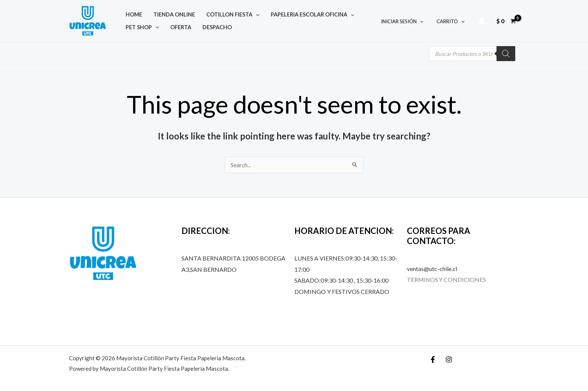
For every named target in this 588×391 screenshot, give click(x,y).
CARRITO (452, 21)
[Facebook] (433, 360)
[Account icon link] (482, 21)
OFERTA (132, 28)
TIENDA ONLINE (163, 13)
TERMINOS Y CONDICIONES (447, 280)
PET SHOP (348, 13)
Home (130, 13)
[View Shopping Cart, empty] (506, 21)
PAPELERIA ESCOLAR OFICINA (286, 13)
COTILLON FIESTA (214, 13)
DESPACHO (161, 28)
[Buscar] (506, 54)
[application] (237, 13)
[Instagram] (449, 360)
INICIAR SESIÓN (407, 21)
